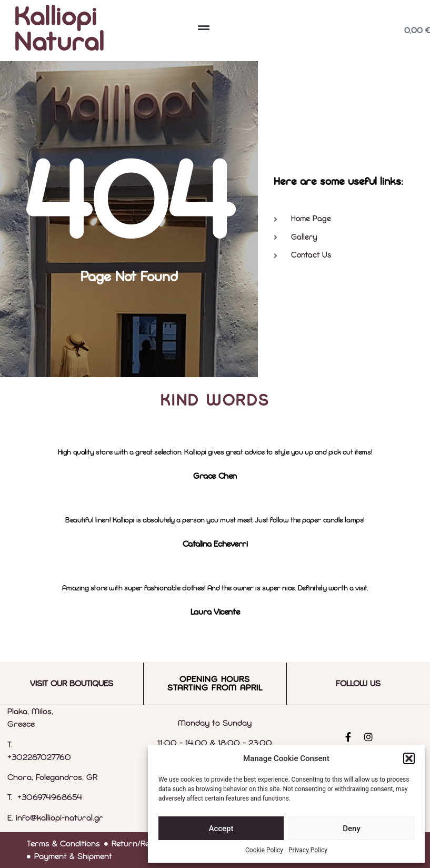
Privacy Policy (308, 850)
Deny (352, 828)
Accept (221, 828)
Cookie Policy (264, 850)
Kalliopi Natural (59, 31)
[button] (409, 758)
